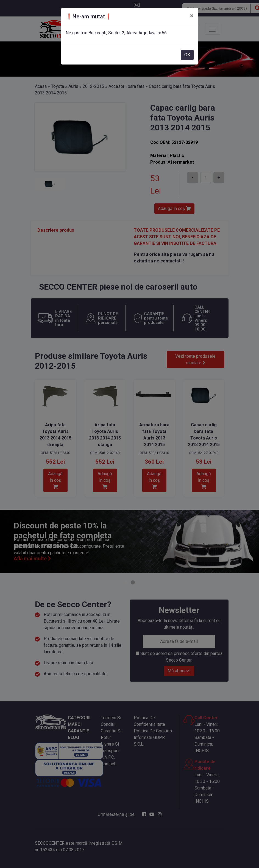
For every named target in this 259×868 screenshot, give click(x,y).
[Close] (192, 16)
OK (187, 55)
